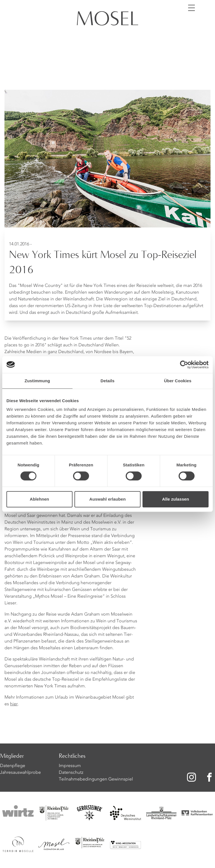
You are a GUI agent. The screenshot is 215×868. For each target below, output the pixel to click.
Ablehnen (39, 499)
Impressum (70, 766)
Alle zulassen (176, 499)
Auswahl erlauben (107, 499)
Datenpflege (13, 766)
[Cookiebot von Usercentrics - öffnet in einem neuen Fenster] (184, 365)
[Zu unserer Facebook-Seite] (210, 777)
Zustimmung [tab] (37, 381)
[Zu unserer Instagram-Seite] (191, 777)
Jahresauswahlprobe (20, 773)
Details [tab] (107, 381)
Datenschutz (71, 773)
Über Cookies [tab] (178, 381)
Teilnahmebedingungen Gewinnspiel (96, 779)
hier (14, 704)
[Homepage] (107, 19)
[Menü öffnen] (191, 8)
